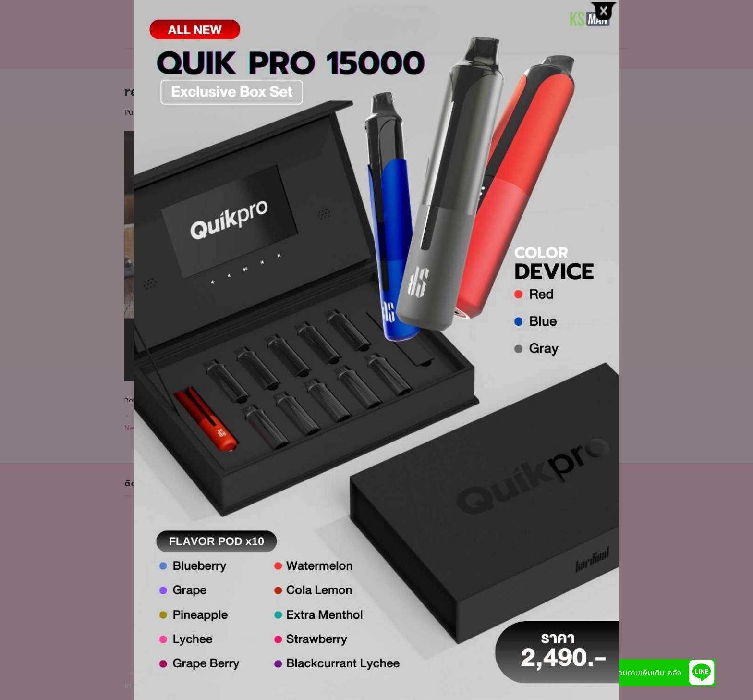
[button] (702, 673)
